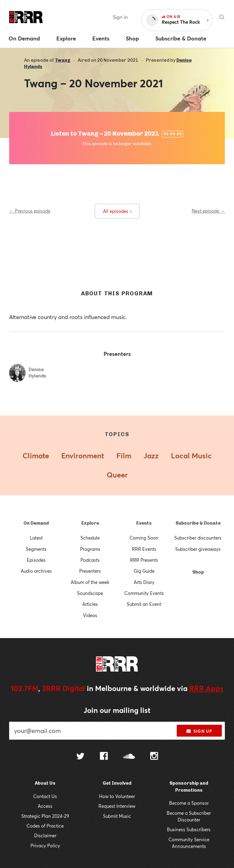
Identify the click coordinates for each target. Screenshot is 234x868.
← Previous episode (30, 211)
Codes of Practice (45, 826)
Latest (36, 538)
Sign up (199, 731)
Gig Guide (144, 571)
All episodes (117, 211)
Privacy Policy (45, 845)
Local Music (191, 456)
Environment (83, 456)
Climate (36, 456)
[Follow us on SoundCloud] (129, 757)
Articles (90, 604)
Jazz (151, 456)
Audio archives (36, 571)
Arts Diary (144, 582)
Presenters (90, 571)
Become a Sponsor (189, 803)
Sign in (120, 17)
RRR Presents (144, 560)
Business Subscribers (189, 829)
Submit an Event (144, 604)
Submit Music (117, 816)
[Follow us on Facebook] (104, 757)
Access (45, 806)
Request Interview (117, 806)
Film (124, 456)
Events (144, 523)
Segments (36, 549)
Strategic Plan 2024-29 (45, 816)
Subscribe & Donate (198, 523)
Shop (198, 572)
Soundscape (90, 593)
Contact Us (45, 796)
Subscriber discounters (198, 538)
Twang (63, 60)
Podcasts (90, 560)
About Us (45, 783)
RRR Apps (206, 688)
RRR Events (144, 549)
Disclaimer (45, 835)
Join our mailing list (117, 710)
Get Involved (117, 783)
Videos (90, 615)
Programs (90, 549)
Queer (117, 475)
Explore (90, 523)
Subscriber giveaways (198, 549)
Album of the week (90, 582)
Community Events (144, 593)
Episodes (36, 560)
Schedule (90, 538)
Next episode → (208, 211)
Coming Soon (144, 538)
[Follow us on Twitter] (80, 757)
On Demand (36, 523)
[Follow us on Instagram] (154, 757)
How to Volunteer (117, 796)
